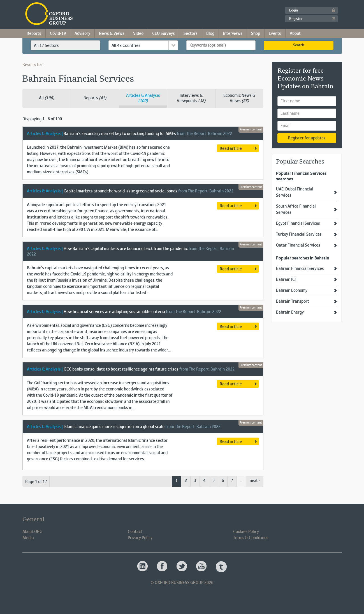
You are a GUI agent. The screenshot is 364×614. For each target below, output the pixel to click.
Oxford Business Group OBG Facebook (163, 567)
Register (296, 19)
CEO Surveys (164, 34)
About (295, 34)
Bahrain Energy (290, 312)
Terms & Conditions (251, 538)
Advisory (82, 34)
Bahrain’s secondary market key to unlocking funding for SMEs (120, 134)
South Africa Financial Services (296, 210)
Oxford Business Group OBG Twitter (182, 567)
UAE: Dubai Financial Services (295, 192)
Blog (210, 34)
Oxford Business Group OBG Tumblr (221, 567)
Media (28, 538)
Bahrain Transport (293, 302)
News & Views (112, 34)
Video (138, 34)
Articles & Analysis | (45, 134)
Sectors (191, 34)
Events (275, 34)
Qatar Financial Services (298, 245)
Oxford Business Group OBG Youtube (202, 567)
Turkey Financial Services (299, 234)
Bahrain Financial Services (300, 269)
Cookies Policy (246, 532)
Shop (256, 34)
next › (255, 481)
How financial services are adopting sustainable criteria (114, 312)
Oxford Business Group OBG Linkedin (143, 567)
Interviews (233, 34)
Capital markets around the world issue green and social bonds (120, 191)
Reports (34, 34)
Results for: (33, 65)
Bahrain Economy (292, 291)
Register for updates (307, 138)
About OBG (32, 532)
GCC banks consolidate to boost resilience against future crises (121, 369)
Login (294, 11)
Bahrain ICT (286, 280)
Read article (231, 149)
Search (299, 45)
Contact (135, 532)
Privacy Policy (140, 538)
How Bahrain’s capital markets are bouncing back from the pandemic (126, 249)
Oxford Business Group (81, 14)
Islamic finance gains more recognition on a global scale (114, 427)
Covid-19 (58, 34)
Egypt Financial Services (298, 224)
